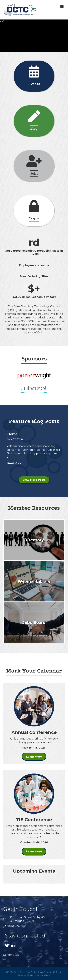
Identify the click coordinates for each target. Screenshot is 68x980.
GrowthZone (44, 975)
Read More (14, 463)
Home (12, 434)
